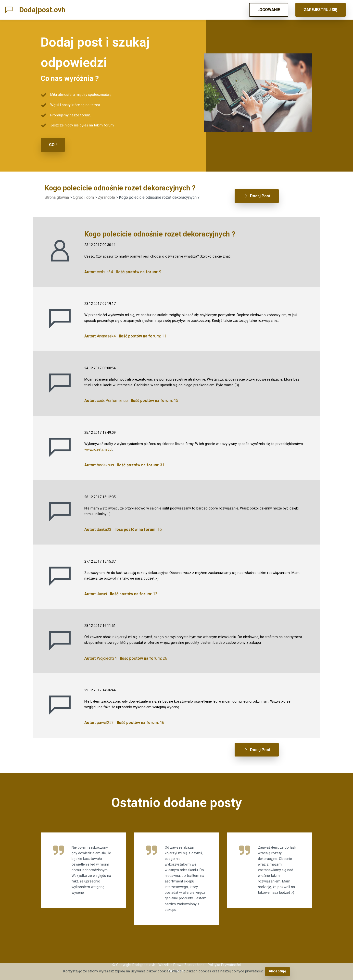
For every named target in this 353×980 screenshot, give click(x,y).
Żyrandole (106, 197)
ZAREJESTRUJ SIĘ (321, 10)
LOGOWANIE (269, 10)
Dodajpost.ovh (42, 10)
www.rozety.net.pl (98, 448)
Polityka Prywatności (224, 962)
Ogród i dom (83, 197)
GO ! (53, 145)
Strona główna (57, 197)
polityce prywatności (248, 972)
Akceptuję (277, 972)
